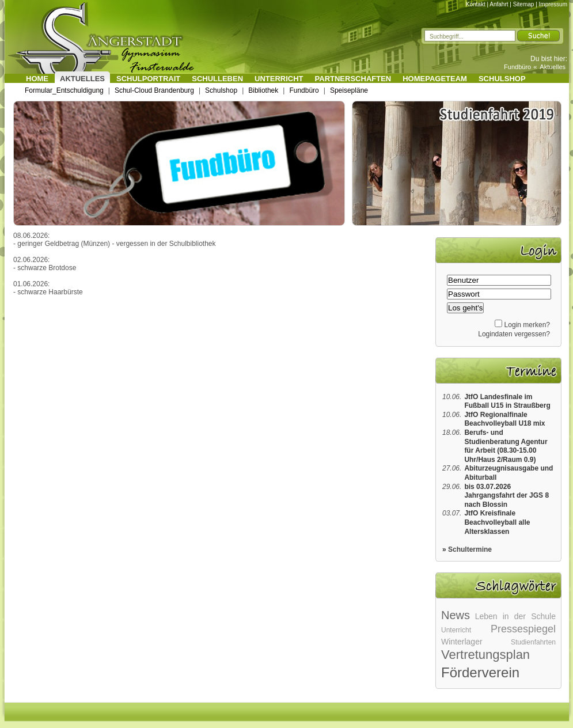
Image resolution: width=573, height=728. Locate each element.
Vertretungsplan (485, 655)
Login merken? (527, 325)
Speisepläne (349, 90)
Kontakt (476, 4)
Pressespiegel (523, 629)
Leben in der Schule (515, 616)
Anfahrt (499, 4)
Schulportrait (148, 79)
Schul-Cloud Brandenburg (154, 90)
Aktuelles (553, 67)
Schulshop (502, 79)
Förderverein (480, 672)
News (456, 615)
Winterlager (462, 642)
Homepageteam (435, 79)
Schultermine (470, 549)
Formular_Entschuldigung (64, 90)
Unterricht (279, 79)
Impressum (553, 4)
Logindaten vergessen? (514, 334)
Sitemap (524, 4)
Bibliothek (263, 90)
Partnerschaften (353, 79)
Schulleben (217, 79)
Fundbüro (517, 67)
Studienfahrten (533, 642)
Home (37, 79)
